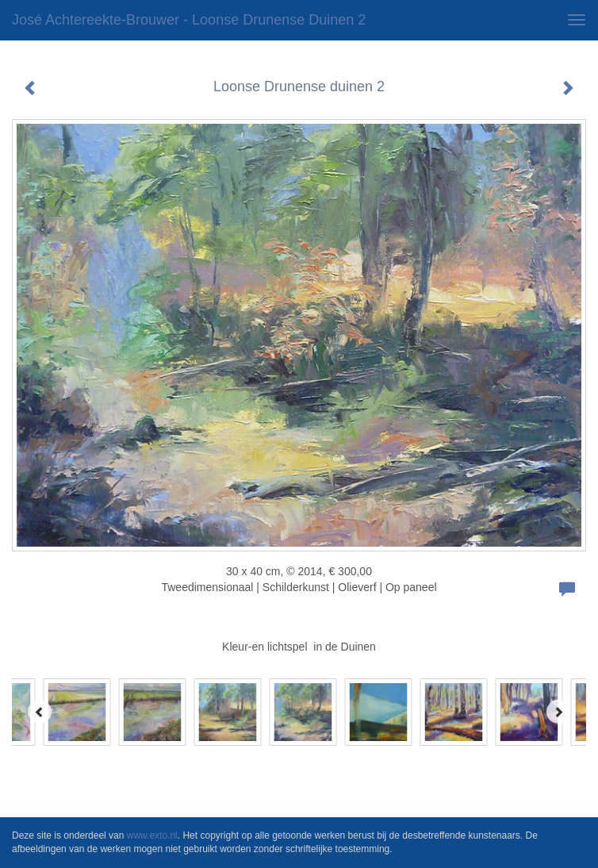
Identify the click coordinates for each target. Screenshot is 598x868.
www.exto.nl (152, 835)
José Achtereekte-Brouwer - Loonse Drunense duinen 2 (189, 20)
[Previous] (40, 712)
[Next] (558, 712)
